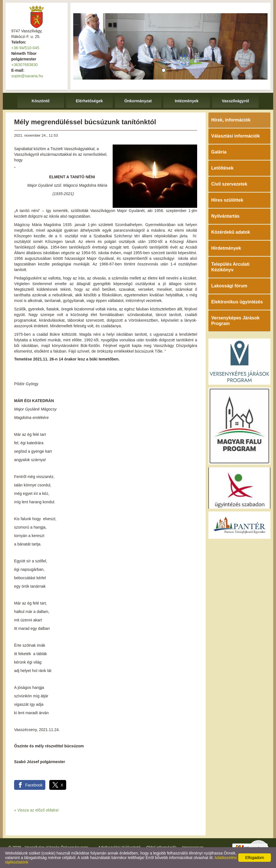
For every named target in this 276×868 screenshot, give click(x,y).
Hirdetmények (226, 248)
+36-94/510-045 (25, 48)
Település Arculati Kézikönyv (230, 267)
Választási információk (236, 136)
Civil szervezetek (229, 184)
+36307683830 (25, 65)
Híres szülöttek (227, 200)
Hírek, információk (231, 120)
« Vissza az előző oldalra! (36, 810)
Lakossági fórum (229, 286)
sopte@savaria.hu (27, 76)
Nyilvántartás (225, 216)
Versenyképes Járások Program (235, 321)
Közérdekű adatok (231, 232)
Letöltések (222, 168)
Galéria (219, 152)
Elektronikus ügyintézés (237, 302)
